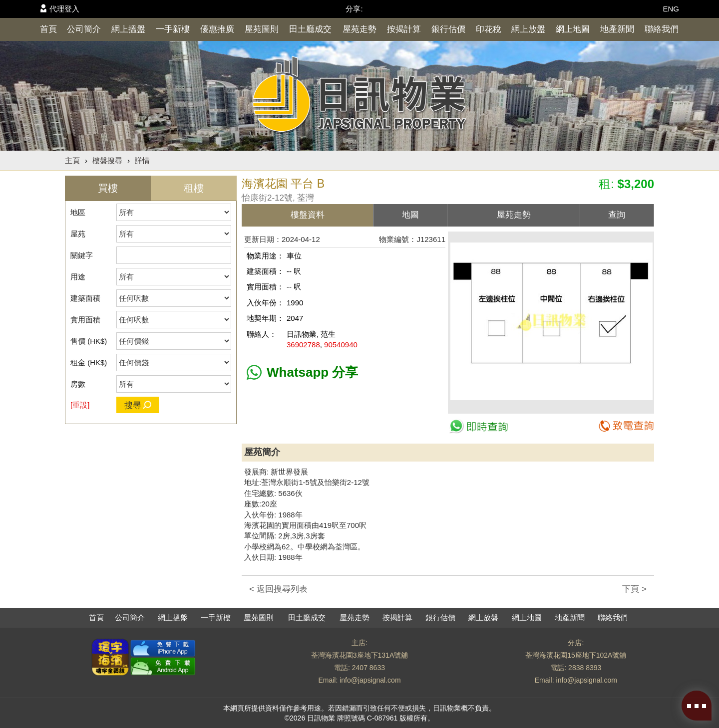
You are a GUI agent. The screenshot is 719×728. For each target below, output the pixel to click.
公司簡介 (84, 29)
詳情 (142, 160)
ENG (671, 9)
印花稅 (489, 29)
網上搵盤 (128, 29)
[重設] (80, 405)
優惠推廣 (217, 29)
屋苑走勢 (359, 29)
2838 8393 (585, 668)
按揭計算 (404, 29)
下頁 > (634, 589)
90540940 (341, 345)
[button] (644, 243)
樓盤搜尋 (107, 160)
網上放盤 (528, 29)
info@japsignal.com (370, 680)
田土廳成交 (310, 29)
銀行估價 (448, 29)
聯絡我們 (662, 29)
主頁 (72, 160)
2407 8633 (368, 668)
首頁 (48, 29)
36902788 (303, 345)
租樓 (194, 188)
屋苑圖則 (262, 29)
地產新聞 (617, 29)
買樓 (108, 188)
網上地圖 (573, 29)
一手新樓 (173, 29)
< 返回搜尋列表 (278, 589)
